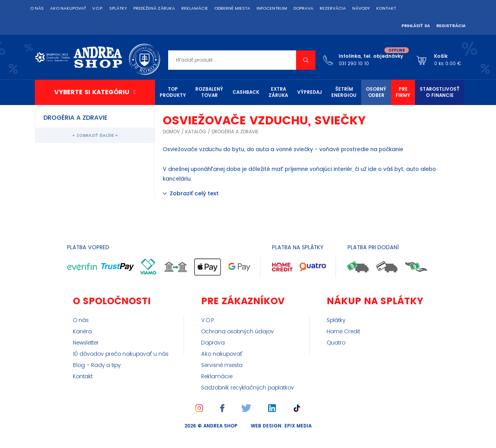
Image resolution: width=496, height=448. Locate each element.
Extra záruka (278, 92)
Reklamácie (195, 9)
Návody (361, 9)
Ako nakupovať (68, 9)
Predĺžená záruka (154, 9)
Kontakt (386, 9)
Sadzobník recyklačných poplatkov (248, 388)
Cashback (246, 92)
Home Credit (343, 332)
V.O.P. (98, 9)
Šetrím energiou (344, 92)
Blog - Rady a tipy (97, 365)
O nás (37, 9)
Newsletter (86, 343)
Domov (171, 132)
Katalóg (196, 132)
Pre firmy (403, 92)
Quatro (336, 343)
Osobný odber (376, 92)
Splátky (118, 9)
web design (266, 426)
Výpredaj (310, 92)
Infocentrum (272, 9)
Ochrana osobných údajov (238, 332)
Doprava (303, 9)
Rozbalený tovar (209, 92)
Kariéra (82, 332)
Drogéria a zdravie (235, 132)
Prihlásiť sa (416, 26)
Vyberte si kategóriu (92, 92)
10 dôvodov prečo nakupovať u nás (121, 354)
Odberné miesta (232, 9)
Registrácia (451, 26)
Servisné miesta (222, 365)
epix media (298, 426)
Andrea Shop (220, 426)
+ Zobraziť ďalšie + (95, 136)
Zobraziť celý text (194, 194)
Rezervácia (333, 9)
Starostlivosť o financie (440, 92)
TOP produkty (173, 92)
